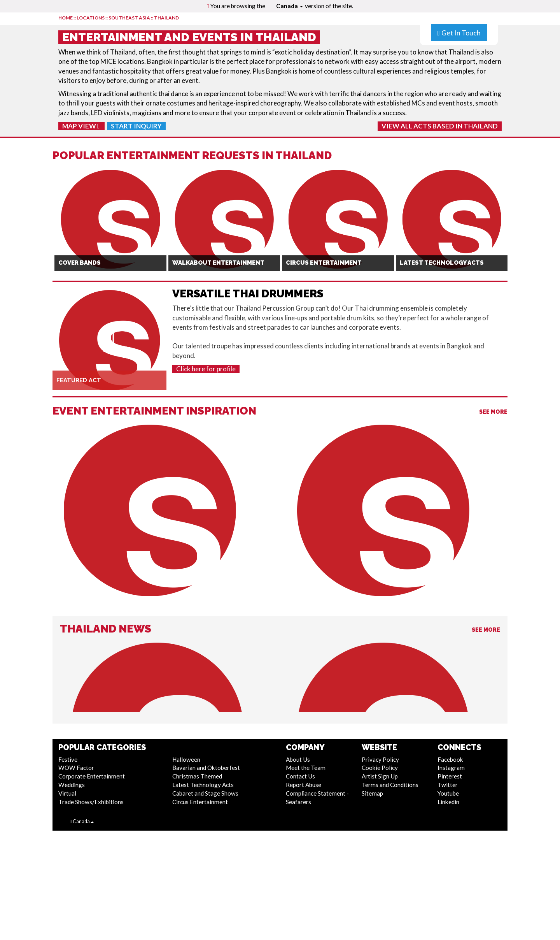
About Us (298, 759)
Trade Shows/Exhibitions (91, 802)
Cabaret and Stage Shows (205, 793)
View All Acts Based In (440, 126)
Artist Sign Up (380, 776)
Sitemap (372, 793)
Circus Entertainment (200, 802)
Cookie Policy (380, 768)
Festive (68, 759)
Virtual (67, 793)
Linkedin (448, 802)
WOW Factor (76, 768)
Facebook (450, 759)
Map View (81, 126)
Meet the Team (306, 768)
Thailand (166, 18)
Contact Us (300, 776)
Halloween (186, 759)
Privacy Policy (380, 759)
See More (493, 412)
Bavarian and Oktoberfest (206, 768)
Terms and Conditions (390, 785)
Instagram (451, 768)
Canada (290, 6)
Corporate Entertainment (92, 776)
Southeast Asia (129, 18)
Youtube (448, 793)
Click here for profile (206, 369)
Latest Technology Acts (203, 785)
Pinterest (450, 776)
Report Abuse (304, 785)
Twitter (448, 785)
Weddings (72, 785)
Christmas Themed (197, 776)
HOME (66, 18)
